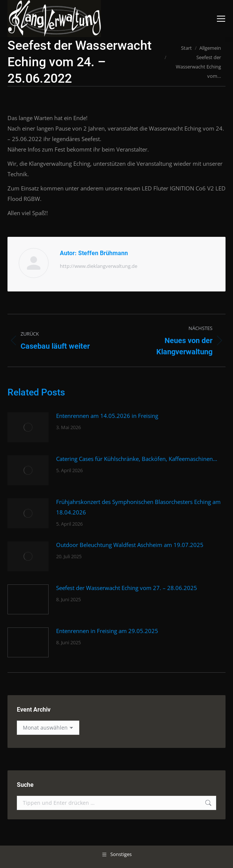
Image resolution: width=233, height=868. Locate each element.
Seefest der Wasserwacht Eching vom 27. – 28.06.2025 (127, 588)
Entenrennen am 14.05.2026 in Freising (107, 416)
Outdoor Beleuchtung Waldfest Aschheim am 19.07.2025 (130, 545)
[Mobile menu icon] (221, 19)
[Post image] (28, 427)
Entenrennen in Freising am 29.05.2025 (107, 631)
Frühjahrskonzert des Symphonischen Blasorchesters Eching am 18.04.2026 (138, 507)
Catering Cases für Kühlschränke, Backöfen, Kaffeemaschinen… (137, 459)
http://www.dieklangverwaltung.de (99, 266)
